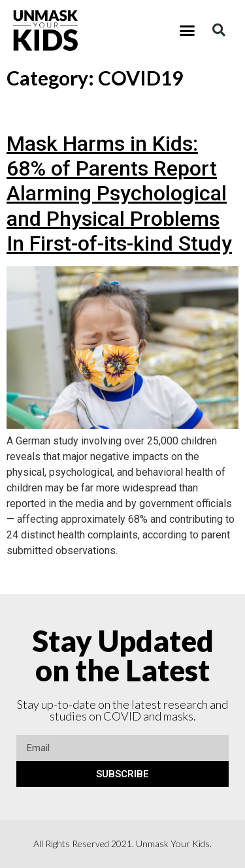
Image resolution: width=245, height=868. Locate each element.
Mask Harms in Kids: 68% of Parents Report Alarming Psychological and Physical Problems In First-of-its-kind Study (119, 194)
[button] (187, 31)
